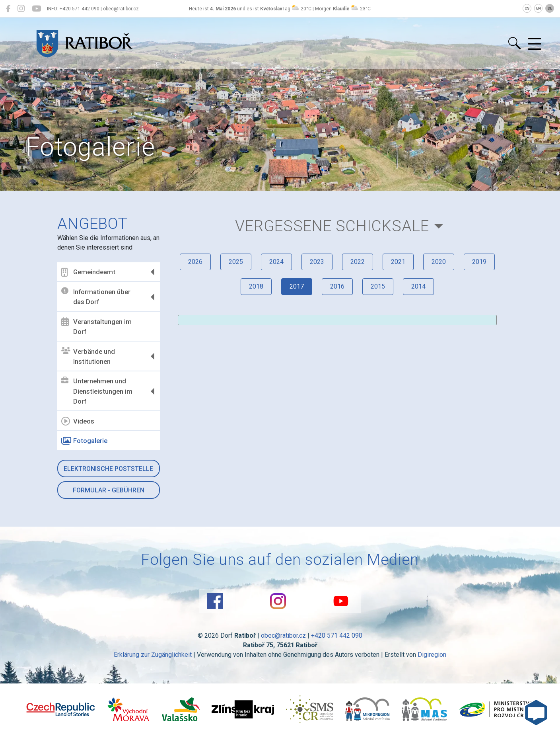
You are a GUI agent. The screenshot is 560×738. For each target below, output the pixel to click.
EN (539, 8)
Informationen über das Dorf (96, 297)
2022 (358, 262)
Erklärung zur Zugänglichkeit (153, 655)
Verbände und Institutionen (88, 356)
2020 (439, 262)
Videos (78, 421)
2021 (398, 262)
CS (527, 8)
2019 (479, 262)
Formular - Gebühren (109, 490)
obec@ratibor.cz (283, 635)
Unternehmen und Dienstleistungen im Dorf (97, 391)
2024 (276, 262)
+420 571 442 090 (337, 635)
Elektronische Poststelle (108, 469)
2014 (418, 286)
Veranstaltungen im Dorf (96, 326)
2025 (236, 262)
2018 (256, 286)
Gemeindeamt (88, 272)
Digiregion (432, 655)
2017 (297, 286)
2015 (378, 286)
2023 (317, 262)
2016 (337, 286)
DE (550, 8)
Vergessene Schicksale (332, 226)
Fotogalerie (84, 441)
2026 (195, 262)
